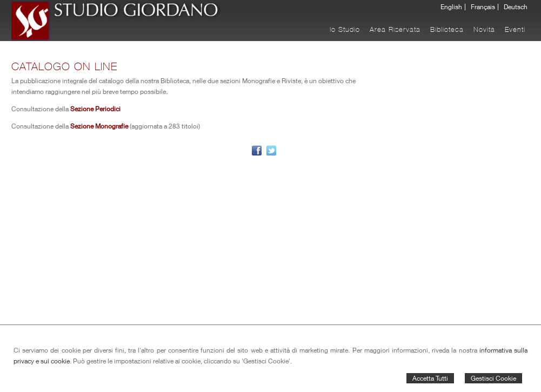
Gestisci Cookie (493, 378)
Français (483, 7)
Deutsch (516, 7)
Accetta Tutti (430, 378)
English (451, 7)
